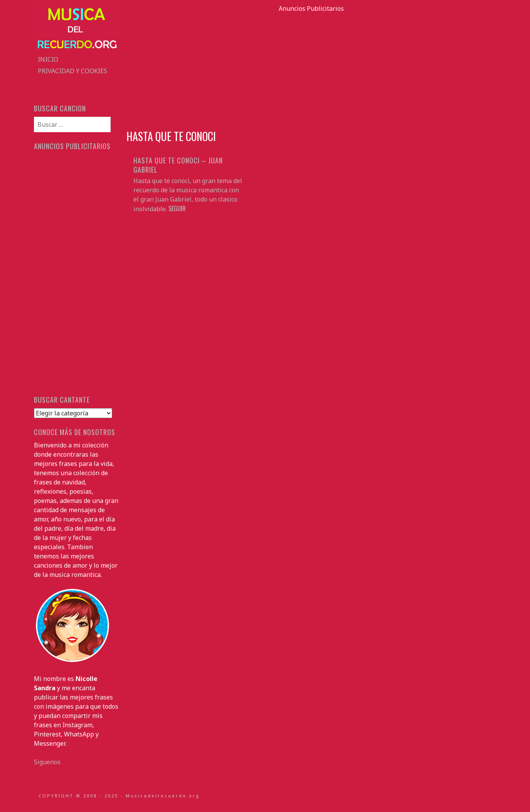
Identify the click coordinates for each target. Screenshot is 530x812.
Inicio (48, 59)
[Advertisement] (311, 67)
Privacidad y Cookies (72, 71)
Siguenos (47, 762)
